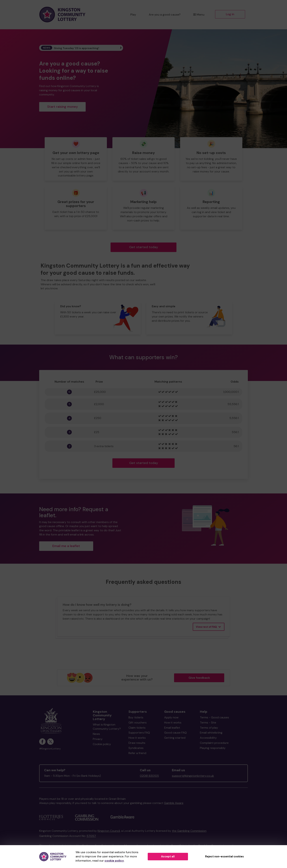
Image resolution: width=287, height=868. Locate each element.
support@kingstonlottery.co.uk (193, 776)
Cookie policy (102, 744)
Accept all (168, 856)
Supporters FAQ (139, 733)
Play (133, 15)
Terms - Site (208, 723)
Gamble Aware (174, 803)
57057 (91, 836)
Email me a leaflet (66, 546)
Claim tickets (137, 728)
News (96, 734)
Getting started (175, 738)
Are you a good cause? (165, 15)
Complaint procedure (214, 743)
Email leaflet (172, 728)
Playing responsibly (213, 748)
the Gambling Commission (189, 831)
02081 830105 (149, 776)
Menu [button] (199, 15)
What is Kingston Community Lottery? (107, 727)
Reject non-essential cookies (224, 856)
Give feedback (199, 678)
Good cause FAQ (175, 733)
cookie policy (114, 861)
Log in (230, 14)
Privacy (98, 739)
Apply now (171, 717)
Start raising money (63, 107)
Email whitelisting (211, 733)
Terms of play (209, 728)
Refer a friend (137, 753)
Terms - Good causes (214, 717)
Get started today (144, 247)
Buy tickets (136, 717)
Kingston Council (109, 831)
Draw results (137, 743)
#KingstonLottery (50, 749)
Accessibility (208, 738)
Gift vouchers (138, 723)
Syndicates (136, 748)
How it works (137, 738)
